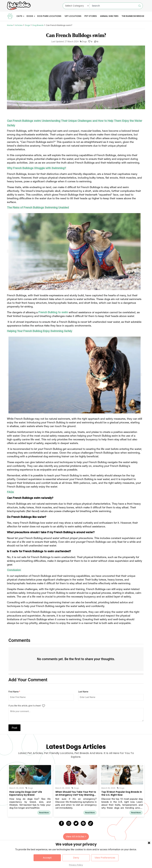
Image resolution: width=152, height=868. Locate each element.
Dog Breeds (38, 25)
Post (14, 728)
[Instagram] (69, 823)
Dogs (30, 16)
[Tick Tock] (91, 823)
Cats (19, 16)
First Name (14, 692)
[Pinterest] (83, 823)
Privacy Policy (76, 865)
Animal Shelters (109, 16)
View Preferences (105, 858)
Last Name (83, 692)
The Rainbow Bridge (133, 16)
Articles (19, 25)
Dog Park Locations (49, 16)
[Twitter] (76, 823)
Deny (76, 858)
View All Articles (76, 837)
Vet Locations (73, 16)
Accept (47, 858)
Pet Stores (91, 16)
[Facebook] (61, 823)
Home (10, 25)
